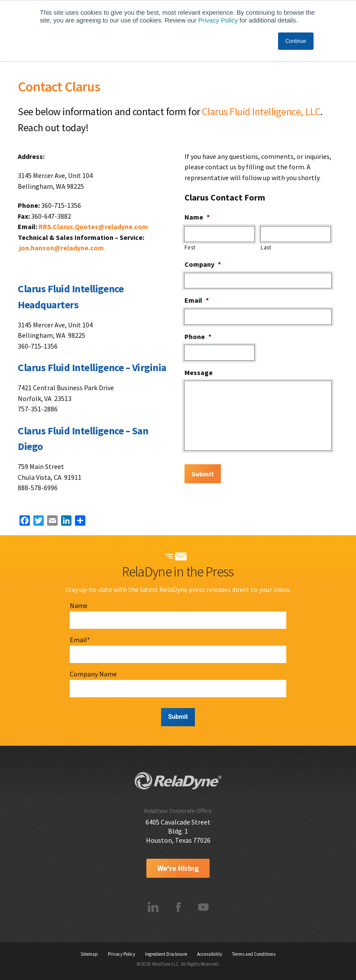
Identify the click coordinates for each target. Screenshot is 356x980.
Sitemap (89, 954)
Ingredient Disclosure (166, 954)
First (190, 247)
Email (197, 300)
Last (266, 247)
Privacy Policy (218, 20)
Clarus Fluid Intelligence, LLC (261, 112)
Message (199, 372)
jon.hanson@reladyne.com (61, 248)
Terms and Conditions (254, 954)
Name (197, 217)
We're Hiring (178, 868)
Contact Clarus (59, 87)
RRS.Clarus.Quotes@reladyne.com (93, 226)
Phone (198, 336)
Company (203, 264)
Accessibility (210, 954)
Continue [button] (296, 41)
